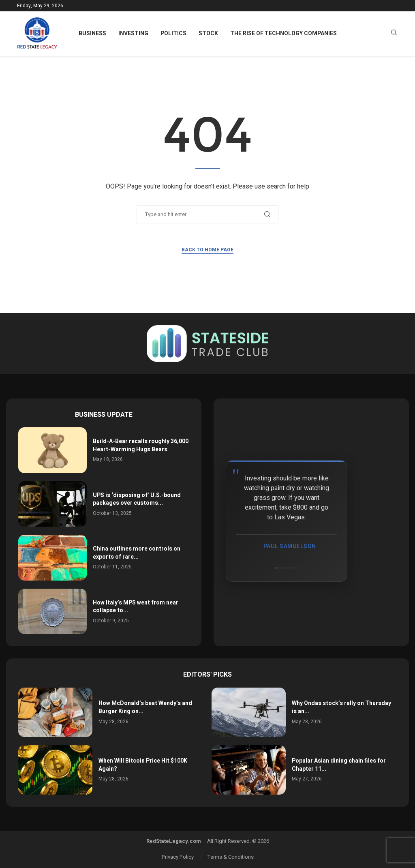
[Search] (394, 34)
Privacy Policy (178, 857)
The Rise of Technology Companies (283, 33)
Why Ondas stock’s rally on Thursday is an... (341, 707)
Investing (133, 33)
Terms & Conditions (231, 857)
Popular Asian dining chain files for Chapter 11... (339, 765)
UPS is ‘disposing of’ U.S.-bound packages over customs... (137, 499)
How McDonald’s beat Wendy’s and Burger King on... (145, 707)
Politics (173, 33)
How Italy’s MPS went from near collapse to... (136, 607)
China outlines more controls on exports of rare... (137, 553)
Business (92, 33)
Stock (208, 33)
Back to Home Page (207, 250)
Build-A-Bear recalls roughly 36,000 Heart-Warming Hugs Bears (141, 445)
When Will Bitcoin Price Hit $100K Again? (143, 765)
